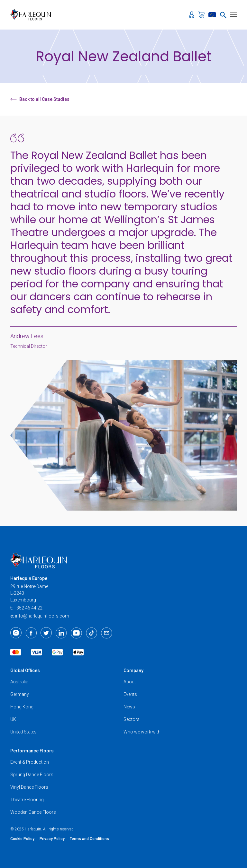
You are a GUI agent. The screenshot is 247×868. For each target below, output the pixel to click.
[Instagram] (16, 633)
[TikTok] (91, 633)
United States (23, 732)
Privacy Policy (52, 839)
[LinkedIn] (61, 633)
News (129, 707)
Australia (19, 682)
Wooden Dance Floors (33, 812)
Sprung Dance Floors (32, 775)
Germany (20, 694)
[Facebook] (31, 633)
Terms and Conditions (89, 839)
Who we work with (142, 732)
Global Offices (25, 671)
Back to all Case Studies (40, 99)
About (130, 682)
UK (13, 719)
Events (130, 694)
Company (133, 671)
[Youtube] (76, 633)
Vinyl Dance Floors (29, 787)
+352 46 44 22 (28, 608)
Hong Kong (22, 707)
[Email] (107, 633)
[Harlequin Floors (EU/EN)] (33, 15)
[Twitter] (46, 633)
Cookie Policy (22, 839)
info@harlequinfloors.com (42, 616)
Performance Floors (32, 751)
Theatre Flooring (27, 800)
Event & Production (30, 762)
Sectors (132, 719)
